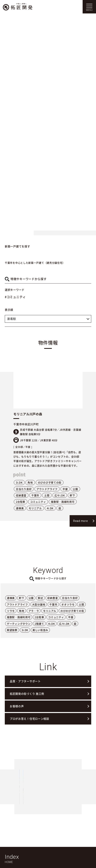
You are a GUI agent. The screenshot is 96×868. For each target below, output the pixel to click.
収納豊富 (21, 495)
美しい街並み (40, 630)
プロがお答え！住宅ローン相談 (29, 719)
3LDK (19, 482)
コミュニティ (38, 502)
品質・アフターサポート (25, 681)
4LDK (50, 508)
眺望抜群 (12, 630)
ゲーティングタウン (19, 624)
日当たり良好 (24, 489)
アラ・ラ (34, 611)
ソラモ (11, 611)
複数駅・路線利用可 (63, 502)
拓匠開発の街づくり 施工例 (27, 694)
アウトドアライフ (47, 489)
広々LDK (60, 495)
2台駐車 (21, 502)
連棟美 (20, 508)
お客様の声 (17, 706)
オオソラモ (68, 604)
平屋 (65, 489)
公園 (75, 489)
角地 (30, 482)
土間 (47, 495)
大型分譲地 (39, 604)
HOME (9, 862)
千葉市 (35, 495)
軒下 (72, 495)
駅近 (40, 598)
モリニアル (35, 508)
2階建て (39, 624)
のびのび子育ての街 (50, 482)
